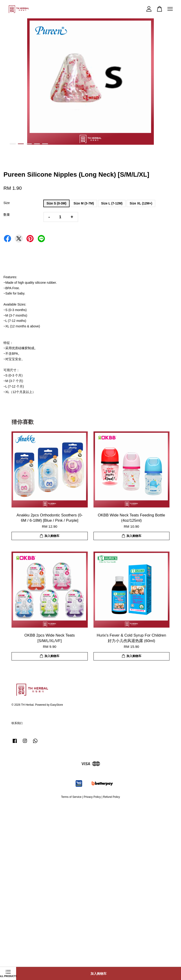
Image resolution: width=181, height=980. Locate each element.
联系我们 (17, 723)
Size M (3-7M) (84, 203)
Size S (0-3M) (56, 203)
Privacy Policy (92, 797)
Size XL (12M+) (141, 203)
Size (7, 203)
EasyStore (57, 705)
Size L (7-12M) (112, 203)
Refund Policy (111, 797)
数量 (7, 215)
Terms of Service (71, 797)
